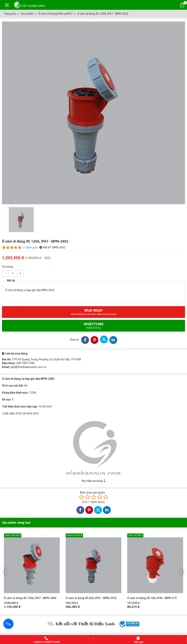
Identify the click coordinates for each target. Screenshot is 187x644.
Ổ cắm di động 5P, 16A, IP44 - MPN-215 (152, 598)
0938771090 (93, 326)
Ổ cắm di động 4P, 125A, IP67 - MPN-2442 (30, 598)
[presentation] (4, 572)
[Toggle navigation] (7, 5)
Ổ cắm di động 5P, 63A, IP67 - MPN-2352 (91, 598)
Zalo (8, 624)
